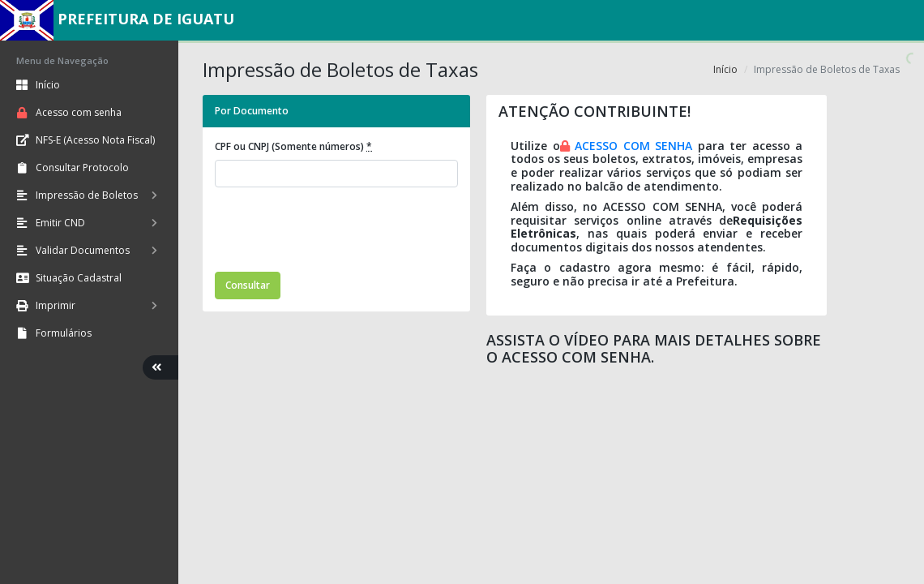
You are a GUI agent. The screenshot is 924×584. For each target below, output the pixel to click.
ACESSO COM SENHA (633, 146)
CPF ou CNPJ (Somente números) (293, 146)
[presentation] (338, 232)
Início (725, 69)
